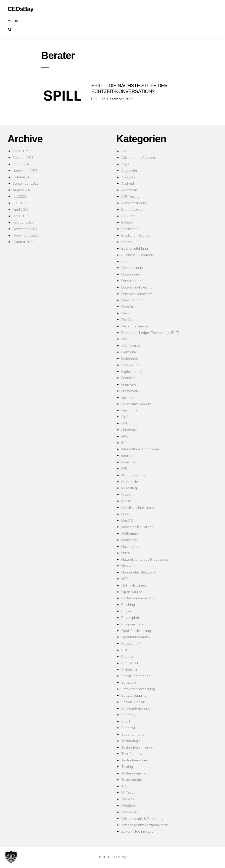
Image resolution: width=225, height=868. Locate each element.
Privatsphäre (131, 618)
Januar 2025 (22, 164)
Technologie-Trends (137, 747)
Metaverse (130, 540)
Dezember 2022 (25, 229)
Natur (126, 553)
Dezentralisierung (135, 326)
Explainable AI (132, 371)
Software (129, 682)
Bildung (127, 222)
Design (127, 313)
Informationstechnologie (140, 449)
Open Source (132, 592)
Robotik (127, 656)
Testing (127, 767)
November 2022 (25, 235)
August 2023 (23, 190)
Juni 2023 (20, 203)
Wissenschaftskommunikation (145, 825)
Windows (129, 805)
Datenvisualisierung (137, 287)
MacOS (127, 520)
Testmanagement (135, 773)
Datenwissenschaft (136, 294)
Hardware (129, 430)
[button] (11, 857)
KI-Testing (129, 488)
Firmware (129, 384)
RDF (125, 650)
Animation (129, 190)
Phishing (128, 604)
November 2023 (25, 170)
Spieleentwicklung (136, 708)
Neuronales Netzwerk (138, 572)
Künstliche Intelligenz (138, 507)
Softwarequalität (134, 695)
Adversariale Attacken (139, 157)
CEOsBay (119, 857)
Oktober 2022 (23, 242)
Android (128, 183)
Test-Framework (134, 753)
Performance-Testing (138, 598)
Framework (130, 391)
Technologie (131, 741)
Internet (127, 455)
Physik (126, 611)
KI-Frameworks (133, 475)
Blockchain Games (136, 235)
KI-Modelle (130, 482)
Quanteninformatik (136, 637)
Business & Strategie (138, 255)
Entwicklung (131, 365)
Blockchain (130, 229)
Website (128, 799)
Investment (130, 462)
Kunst (126, 501)
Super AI (128, 728)
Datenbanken (132, 274)
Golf (124, 417)
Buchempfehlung (135, 248)
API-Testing (130, 196)
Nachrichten (131, 546)
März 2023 (21, 216)
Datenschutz (131, 281)
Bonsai (127, 242)
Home (13, 20)
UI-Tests (128, 792)
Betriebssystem (133, 209)
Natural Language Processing (145, 559)
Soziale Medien (133, 702)
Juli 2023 (19, 196)
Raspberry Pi (131, 643)
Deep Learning (133, 300)
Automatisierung (134, 203)
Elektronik (129, 352)
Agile (125, 164)
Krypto (126, 494)
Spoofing (128, 715)
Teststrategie (132, 780)
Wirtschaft (130, 812)
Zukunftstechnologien (138, 831)
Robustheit (130, 663)
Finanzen (128, 378)
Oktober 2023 (23, 177)
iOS (124, 468)
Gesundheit (130, 410)
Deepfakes (130, 306)
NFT (125, 579)
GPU (125, 423)
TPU (125, 786)
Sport (126, 721)
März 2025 (21, 151)
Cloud (126, 261)
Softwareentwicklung (138, 689)
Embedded (130, 358)
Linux (125, 514)
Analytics (128, 177)
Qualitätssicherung (136, 631)
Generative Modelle (136, 404)
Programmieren (133, 624)
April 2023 (21, 209)
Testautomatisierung (137, 760)
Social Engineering (136, 676)
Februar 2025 (23, 157)
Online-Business (134, 585)
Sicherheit (129, 669)
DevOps (128, 319)
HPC (125, 436)
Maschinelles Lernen (137, 527)
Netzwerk (129, 566)
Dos (124, 339)
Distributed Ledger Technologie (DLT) (150, 333)
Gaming (127, 397)
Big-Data (128, 216)
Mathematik (130, 533)
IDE (124, 443)
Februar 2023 (23, 222)
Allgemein (129, 170)
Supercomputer (133, 734)
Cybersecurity (132, 268)
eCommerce (131, 345)
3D (124, 151)
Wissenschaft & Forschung (142, 818)
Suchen (12, 29)
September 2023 (26, 183)
